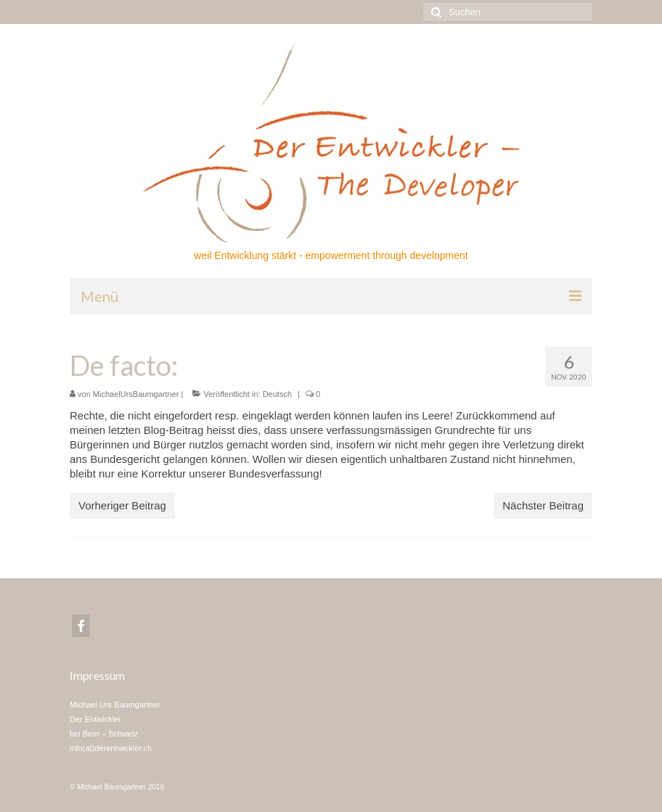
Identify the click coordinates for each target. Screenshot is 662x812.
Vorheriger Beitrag (122, 505)
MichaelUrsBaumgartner (136, 394)
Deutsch (277, 394)
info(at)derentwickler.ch (111, 748)
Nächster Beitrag (543, 505)
